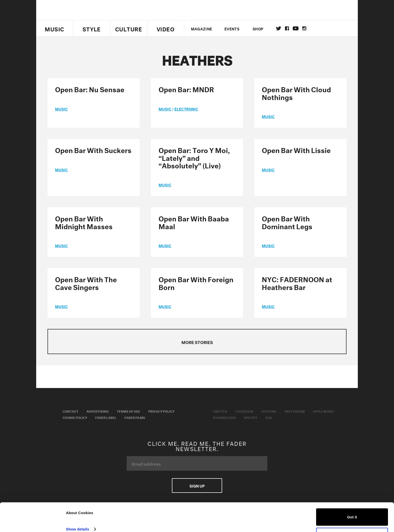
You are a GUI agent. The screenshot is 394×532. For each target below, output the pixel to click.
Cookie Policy (75, 417)
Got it (352, 498)
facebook (287, 28)
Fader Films (135, 417)
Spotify (251, 417)
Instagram (295, 411)
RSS (269, 417)
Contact (70, 411)
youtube (296, 28)
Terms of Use (129, 411)
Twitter (279, 28)
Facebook (244, 411)
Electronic (186, 109)
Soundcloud (224, 417)
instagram (304, 28)
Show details (78, 510)
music (61, 109)
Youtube (269, 411)
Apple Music (324, 411)
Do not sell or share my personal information (352, 517)
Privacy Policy (161, 411)
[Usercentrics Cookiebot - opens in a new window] (33, 522)
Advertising (98, 411)
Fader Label (106, 417)
